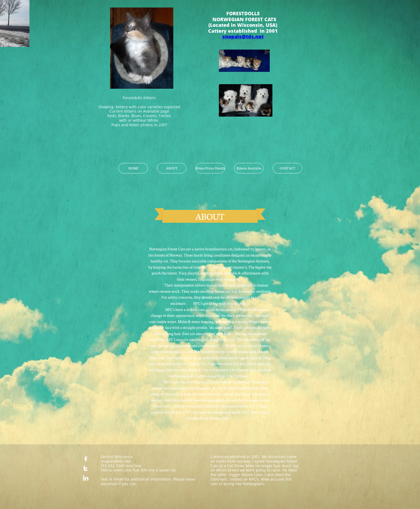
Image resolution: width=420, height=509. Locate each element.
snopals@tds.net (243, 36)
